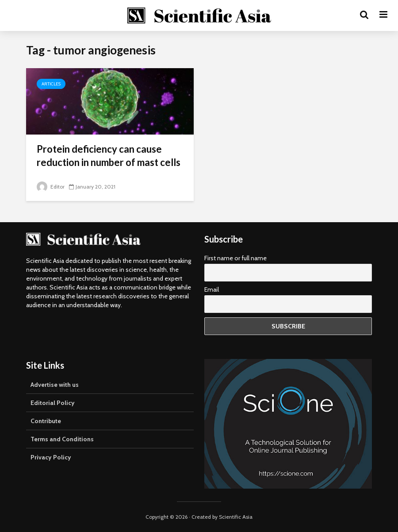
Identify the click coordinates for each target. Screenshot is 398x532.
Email (212, 289)
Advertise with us (55, 385)
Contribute (46, 421)
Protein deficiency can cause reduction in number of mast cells (109, 156)
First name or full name (235, 258)
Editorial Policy (53, 403)
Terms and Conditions (62, 439)
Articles (51, 84)
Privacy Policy (51, 457)
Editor (51, 187)
